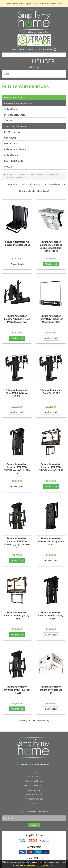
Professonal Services (34, 799)
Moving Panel (11, 143)
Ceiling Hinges (11, 155)
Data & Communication (34, 785)
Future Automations (14, 97)
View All (8, 120)
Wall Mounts (10, 138)
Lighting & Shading (34, 794)
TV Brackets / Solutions (15, 126)
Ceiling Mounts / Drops (15, 149)
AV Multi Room (21, 175)
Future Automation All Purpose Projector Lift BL (17, 243)
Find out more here (27, 865)
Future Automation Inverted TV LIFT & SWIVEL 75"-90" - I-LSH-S (17, 543)
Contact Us (34, 67)
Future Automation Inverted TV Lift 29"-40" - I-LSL (51, 542)
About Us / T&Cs (36, 50)
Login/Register (18, 50)
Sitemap (34, 803)
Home (9, 175)
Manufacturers (52, 175)
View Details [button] (17, 264)
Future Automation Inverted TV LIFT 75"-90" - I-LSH (17, 690)
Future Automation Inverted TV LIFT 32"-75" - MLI (17, 616)
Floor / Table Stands (14, 161)
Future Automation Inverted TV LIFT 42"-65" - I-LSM (51, 616)
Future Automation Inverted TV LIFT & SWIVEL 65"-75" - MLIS (51, 467)
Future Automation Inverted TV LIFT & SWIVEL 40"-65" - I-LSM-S (17, 469)
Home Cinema (34, 790)
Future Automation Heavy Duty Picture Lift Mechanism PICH (51, 319)
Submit (34, 825)
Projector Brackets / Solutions (18, 103)
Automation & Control (34, 781)
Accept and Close (46, 866)
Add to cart (51, 264)
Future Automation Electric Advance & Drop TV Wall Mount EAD (17, 319)
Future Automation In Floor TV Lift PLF (51, 392)
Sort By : (38, 184)
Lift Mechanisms (12, 132)
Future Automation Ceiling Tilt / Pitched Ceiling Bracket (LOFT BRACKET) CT (51, 247)
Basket (50, 50)
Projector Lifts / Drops (15, 115)
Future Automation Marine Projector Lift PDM (51, 690)
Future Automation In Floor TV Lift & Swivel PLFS (17, 393)
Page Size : (13, 184)
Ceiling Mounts (11, 109)
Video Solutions (37, 175)
